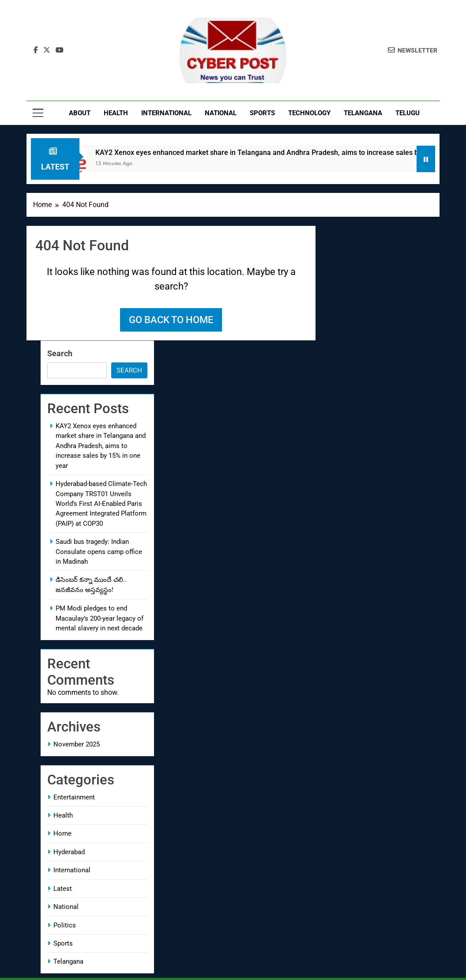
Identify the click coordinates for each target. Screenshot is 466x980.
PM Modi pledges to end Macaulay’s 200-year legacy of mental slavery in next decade (100, 618)
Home (62, 833)
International (166, 113)
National (221, 113)
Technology (309, 113)
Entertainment (74, 797)
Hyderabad (69, 852)
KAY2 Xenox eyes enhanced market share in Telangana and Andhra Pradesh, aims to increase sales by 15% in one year (101, 446)
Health (116, 113)
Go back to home (171, 320)
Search (60, 353)
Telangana (363, 113)
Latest (63, 889)
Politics (65, 925)
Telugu (408, 113)
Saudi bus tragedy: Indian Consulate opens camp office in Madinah (99, 552)
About (80, 113)
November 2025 (77, 744)
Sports (262, 113)
